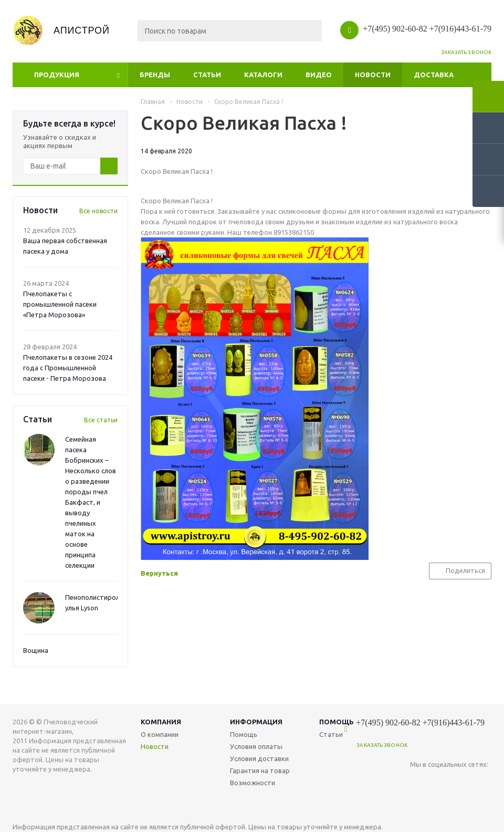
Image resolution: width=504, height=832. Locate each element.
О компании (160, 734)
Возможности (253, 783)
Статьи (207, 75)
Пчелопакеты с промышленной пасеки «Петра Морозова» (60, 304)
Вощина (36, 650)
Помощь (244, 734)
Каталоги (263, 75)
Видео (319, 75)
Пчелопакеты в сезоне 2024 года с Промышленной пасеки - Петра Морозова (68, 368)
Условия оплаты (256, 746)
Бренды (155, 75)
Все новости (98, 211)
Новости (373, 75)
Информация (256, 722)
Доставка (434, 75)
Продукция (57, 75)
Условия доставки (259, 758)
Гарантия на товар (260, 771)
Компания (161, 722)
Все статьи (101, 420)
